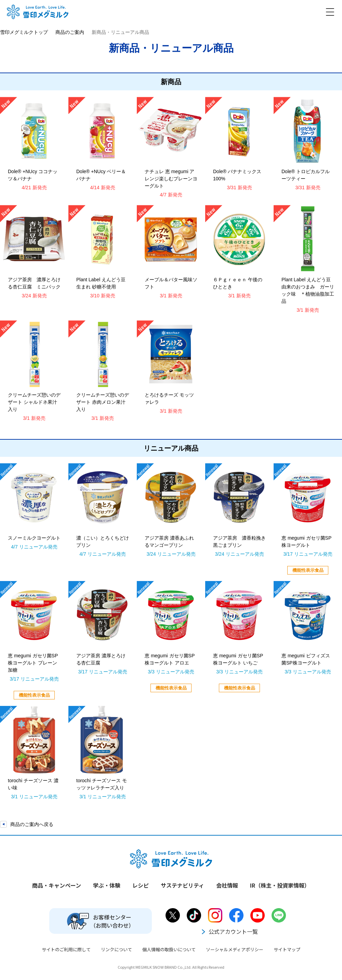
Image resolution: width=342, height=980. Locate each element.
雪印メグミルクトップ (24, 32)
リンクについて (116, 949)
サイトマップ (287, 949)
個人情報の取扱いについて (169, 949)
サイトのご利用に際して (66, 949)
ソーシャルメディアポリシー (235, 949)
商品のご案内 (70, 32)
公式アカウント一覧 (229, 931)
